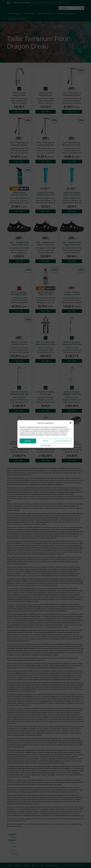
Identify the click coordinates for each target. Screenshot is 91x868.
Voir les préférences (63, 441)
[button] (71, 423)
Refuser (45, 441)
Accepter (28, 441)
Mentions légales (45, 445)
